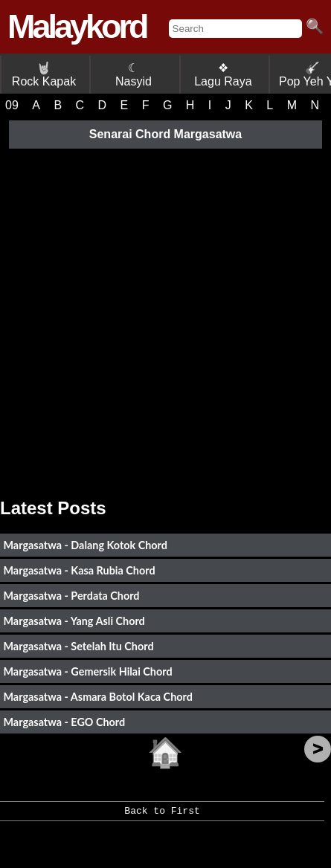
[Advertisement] (165, 318)
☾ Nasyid (134, 75)
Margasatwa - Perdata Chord (71, 596)
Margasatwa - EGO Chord (64, 722)
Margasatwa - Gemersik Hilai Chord (87, 671)
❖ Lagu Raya (223, 75)
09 (12, 105)
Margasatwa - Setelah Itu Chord (78, 646)
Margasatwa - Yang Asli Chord (74, 621)
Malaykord (77, 26)
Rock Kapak (44, 75)
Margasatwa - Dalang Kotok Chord (85, 545)
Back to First (162, 816)
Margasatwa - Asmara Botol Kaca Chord (97, 697)
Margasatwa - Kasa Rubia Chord (79, 570)
